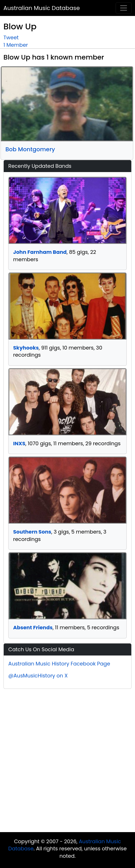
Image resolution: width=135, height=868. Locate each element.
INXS (19, 443)
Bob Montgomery (30, 149)
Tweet (11, 37)
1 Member (16, 45)
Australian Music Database (42, 8)
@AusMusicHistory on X (38, 676)
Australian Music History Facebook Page (59, 664)
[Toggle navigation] (124, 8)
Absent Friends (33, 627)
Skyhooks (26, 348)
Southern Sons (32, 532)
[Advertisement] (65, 762)
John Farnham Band (40, 252)
